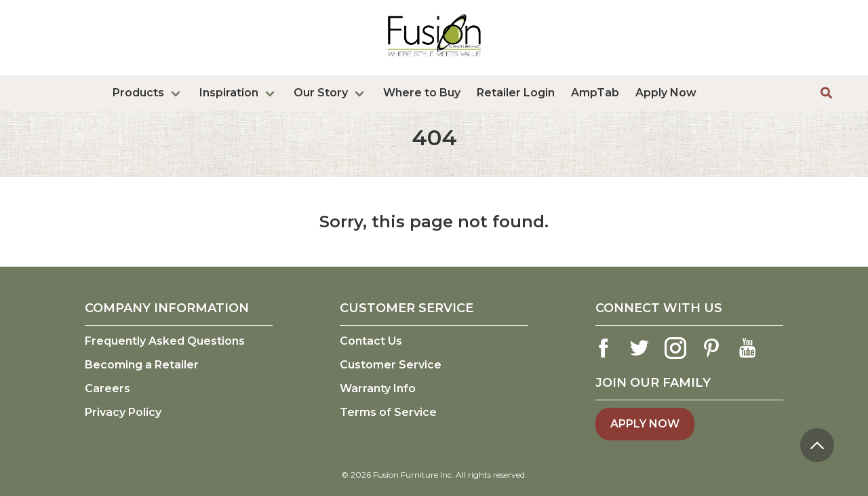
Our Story (321, 93)
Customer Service (391, 365)
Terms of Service (388, 412)
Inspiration (229, 93)
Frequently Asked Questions (165, 341)
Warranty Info (378, 388)
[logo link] (434, 59)
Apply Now (666, 93)
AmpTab (595, 93)
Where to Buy (422, 93)
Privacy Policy (123, 412)
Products (138, 93)
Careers (107, 388)
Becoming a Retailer (142, 365)
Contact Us (371, 341)
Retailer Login (516, 93)
